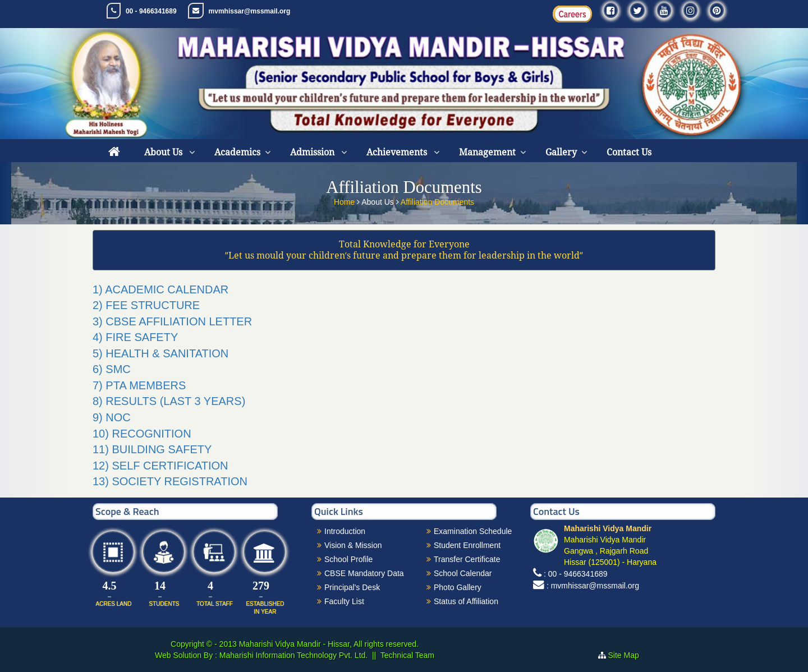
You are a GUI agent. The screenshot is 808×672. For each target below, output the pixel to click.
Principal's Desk (352, 587)
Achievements (398, 152)
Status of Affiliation (466, 601)
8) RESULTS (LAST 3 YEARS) (169, 401)
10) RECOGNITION (142, 434)
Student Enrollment (467, 545)
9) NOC (112, 417)
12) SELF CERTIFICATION (160, 466)
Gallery (561, 152)
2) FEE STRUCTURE (146, 305)
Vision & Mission (353, 545)
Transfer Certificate (467, 559)
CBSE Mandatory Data (364, 573)
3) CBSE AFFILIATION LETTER (172, 321)
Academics (237, 152)
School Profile (348, 559)
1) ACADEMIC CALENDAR (160, 289)
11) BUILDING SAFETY (152, 449)
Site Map (628, 655)
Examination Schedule (473, 531)
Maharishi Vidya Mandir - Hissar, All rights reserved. (329, 644)
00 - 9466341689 (151, 11)
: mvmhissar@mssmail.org (593, 586)
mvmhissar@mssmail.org (250, 11)
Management (487, 152)
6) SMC (112, 369)
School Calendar (463, 573)
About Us (164, 152)
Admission (313, 152)
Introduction (345, 531)
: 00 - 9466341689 (576, 574)
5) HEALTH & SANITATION (160, 353)
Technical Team (407, 655)
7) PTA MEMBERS (139, 385)
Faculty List (344, 601)
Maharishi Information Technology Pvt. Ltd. (292, 655)
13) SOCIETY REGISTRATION (170, 481)
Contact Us (629, 152)
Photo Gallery (458, 587)
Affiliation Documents (437, 199)
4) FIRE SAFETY (135, 337)
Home (345, 199)
